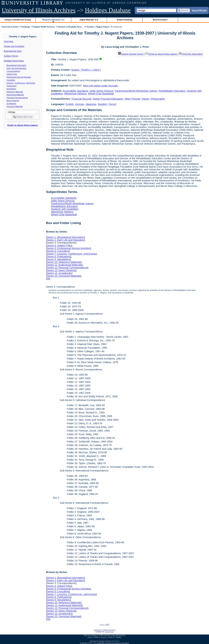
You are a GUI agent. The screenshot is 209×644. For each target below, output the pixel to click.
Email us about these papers (22, 125)
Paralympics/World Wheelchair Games (136, 91)
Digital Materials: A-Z (89, 20)
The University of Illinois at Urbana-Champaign (111, 643)
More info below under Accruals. (101, 86)
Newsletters (11, 89)
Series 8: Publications (59, 257)
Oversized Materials (15, 106)
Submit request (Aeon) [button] (131, 54)
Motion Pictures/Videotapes (108, 99)
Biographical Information (16, 65)
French (112, 104)
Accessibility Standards (75, 91)
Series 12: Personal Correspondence (67, 268)
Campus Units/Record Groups (18, 20)
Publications (11, 86)
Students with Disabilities (65, 209)
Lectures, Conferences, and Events (21, 83)
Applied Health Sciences (44, 27)
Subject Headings (125, 20)
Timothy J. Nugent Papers (98, 27)
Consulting (11, 80)
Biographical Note (13, 51)
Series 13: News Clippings (61, 270)
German (80, 104)
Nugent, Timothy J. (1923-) (86, 70)
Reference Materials (15, 92)
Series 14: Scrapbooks (59, 273)
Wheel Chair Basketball (101, 94)
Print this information (191, 54)
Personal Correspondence (17, 98)
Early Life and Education (17, 68)
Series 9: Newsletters (58, 259)
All (48, 279)
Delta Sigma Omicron (101, 91)
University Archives (10, 27)
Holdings (26, 27)
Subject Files (12, 74)
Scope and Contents (14, 46)
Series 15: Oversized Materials (64, 276)
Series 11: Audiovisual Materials (64, 265)
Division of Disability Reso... (71, 27)
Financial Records (81, 99)
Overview (9, 41)
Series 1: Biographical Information (65, 237)
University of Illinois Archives (39, 10)
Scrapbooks (11, 103)
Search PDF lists (199, 10)
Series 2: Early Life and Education (65, 240)
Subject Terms (11, 56)
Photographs (158, 99)
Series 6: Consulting (58, 251)
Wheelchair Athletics (75, 94)
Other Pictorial (132, 99)
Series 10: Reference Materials (64, 262)
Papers (146, 99)
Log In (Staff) (104, 625)
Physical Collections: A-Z (53, 20)
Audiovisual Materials (15, 95)
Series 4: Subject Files (59, 245)
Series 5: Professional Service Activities (68, 248)
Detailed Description (14, 61)
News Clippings (13, 101)
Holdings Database (108, 10)
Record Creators (160, 20)
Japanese (91, 104)
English (70, 104)
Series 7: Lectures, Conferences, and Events (71, 254)
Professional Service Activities (19, 77)
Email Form (109, 632)
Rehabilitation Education (172, 91)
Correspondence (13, 71)
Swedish (102, 104)
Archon (102, 641)
